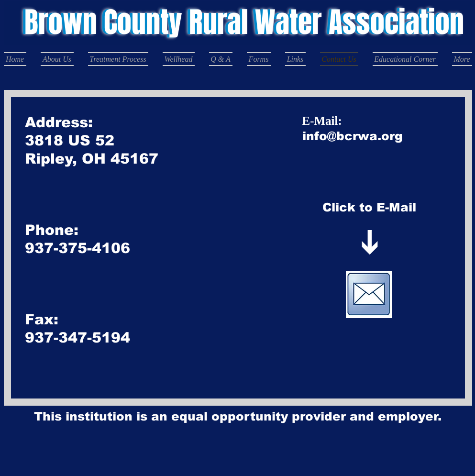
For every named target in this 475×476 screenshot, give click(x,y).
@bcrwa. (354, 136)
